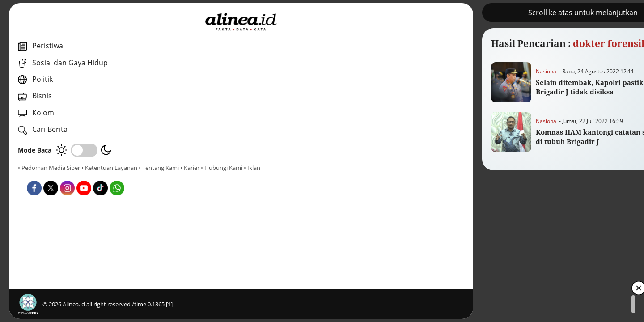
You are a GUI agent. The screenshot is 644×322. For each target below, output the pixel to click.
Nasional (268, 71)
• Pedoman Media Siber (49, 168)
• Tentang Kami (38, 176)
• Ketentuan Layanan (109, 168)
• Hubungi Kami (101, 176)
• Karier (69, 176)
